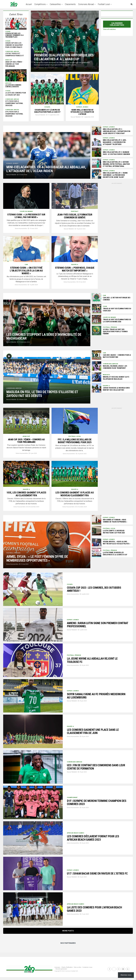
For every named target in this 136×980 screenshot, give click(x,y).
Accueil (29, 4)
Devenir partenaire (61, 972)
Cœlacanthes (55, 4)
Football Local (104, 4)
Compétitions (40, 4)
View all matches (109, 29)
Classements (70, 4)
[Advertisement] (117, 200)
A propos (57, 970)
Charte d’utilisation (67, 970)
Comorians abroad (86, 4)
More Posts (68, 934)
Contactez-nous (87, 970)
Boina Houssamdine (21, 231)
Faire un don (78, 970)
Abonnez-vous (126, 975)
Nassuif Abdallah (39, 68)
